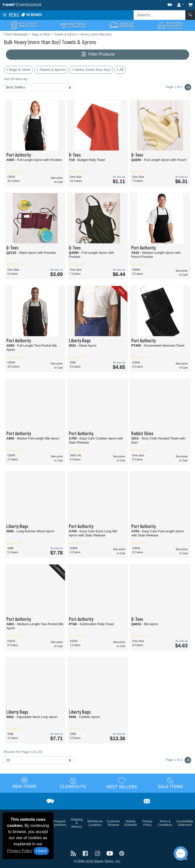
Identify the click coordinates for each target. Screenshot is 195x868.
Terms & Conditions (165, 823)
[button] (170, 4)
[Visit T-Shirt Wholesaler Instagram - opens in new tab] (98, 853)
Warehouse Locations (95, 823)
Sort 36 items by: (16, 79)
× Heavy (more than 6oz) (91, 70)
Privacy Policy (20, 851)
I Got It (41, 851)
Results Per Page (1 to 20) (23, 752)
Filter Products (97, 54)
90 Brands (31, 15)
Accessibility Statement (185, 823)
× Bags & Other (18, 70)
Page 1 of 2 (178, 760)
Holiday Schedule (131, 823)
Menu (10, 15)
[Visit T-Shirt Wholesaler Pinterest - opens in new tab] (122, 853)
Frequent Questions (59, 823)
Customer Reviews (113, 823)
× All (120, 70)
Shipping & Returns (77, 823)
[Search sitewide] (160, 15)
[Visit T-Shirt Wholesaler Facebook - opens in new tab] (86, 853)
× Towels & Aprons (51, 70)
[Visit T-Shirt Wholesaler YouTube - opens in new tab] (110, 853)
